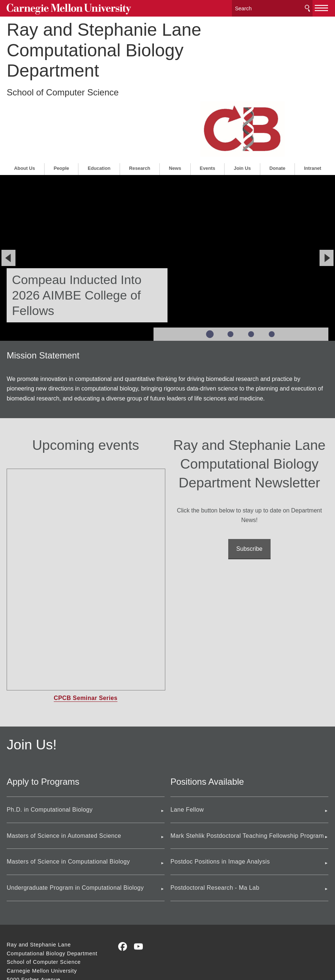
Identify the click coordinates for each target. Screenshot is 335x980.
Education (99, 107)
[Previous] (8, 197)
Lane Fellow (187, 749)
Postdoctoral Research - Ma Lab (215, 827)
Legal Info (20, 951)
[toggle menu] (322, 7)
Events (208, 107)
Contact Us (21, 937)
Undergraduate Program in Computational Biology (75, 827)
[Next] (327, 197)
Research (140, 107)
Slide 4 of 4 (272, 274)
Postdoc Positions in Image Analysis (220, 801)
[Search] (272, 7)
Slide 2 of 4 (230, 274)
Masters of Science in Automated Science (64, 775)
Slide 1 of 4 (210, 274)
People (61, 107)
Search (307, 7)
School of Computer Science (63, 90)
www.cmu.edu (61, 951)
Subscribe (249, 488)
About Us (24, 107)
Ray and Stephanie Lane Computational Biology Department (104, 48)
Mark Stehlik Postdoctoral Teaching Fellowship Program (247, 775)
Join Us (242, 107)
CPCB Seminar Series (86, 638)
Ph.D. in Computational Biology (50, 749)
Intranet (313, 107)
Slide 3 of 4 (251, 274)
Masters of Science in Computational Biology (68, 801)
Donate (277, 107)
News (175, 107)
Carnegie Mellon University (62, 8)
